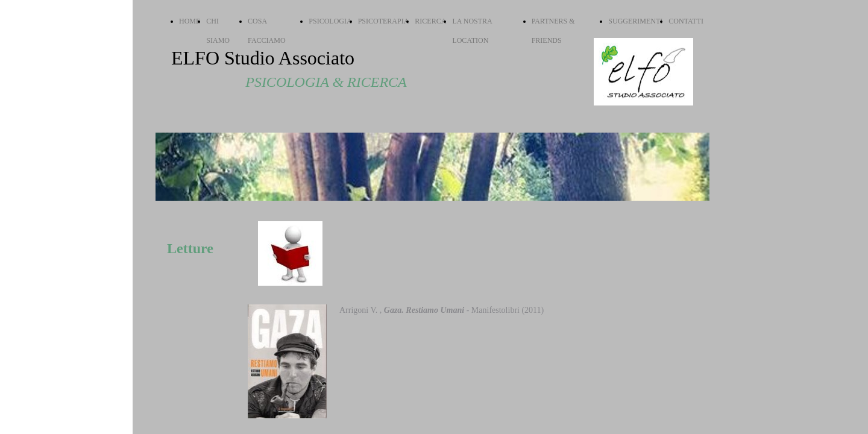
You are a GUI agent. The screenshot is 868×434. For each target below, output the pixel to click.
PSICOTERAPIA (384, 21)
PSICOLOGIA (330, 21)
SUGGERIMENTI (635, 21)
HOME (190, 21)
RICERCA (430, 21)
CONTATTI (686, 21)
